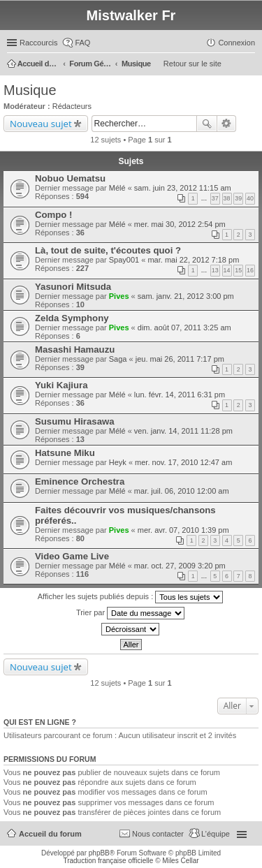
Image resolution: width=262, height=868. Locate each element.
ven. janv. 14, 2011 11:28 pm (183, 431)
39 (238, 198)
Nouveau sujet (41, 124)
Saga (118, 359)
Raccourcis (38, 43)
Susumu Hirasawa (75, 421)
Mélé (117, 188)
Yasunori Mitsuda (73, 287)
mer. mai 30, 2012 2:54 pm (180, 224)
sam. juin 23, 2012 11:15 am (183, 188)
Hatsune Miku (65, 453)
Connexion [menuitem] (236, 43)
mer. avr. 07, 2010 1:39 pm (183, 530)
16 (250, 270)
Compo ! (53, 215)
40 (250, 198)
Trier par (130, 613)
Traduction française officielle (108, 861)
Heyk (118, 462)
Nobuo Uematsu (70, 178)
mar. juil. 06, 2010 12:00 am (182, 491)
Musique (30, 90)
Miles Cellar (180, 861)
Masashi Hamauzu (75, 350)
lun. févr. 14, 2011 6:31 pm (180, 395)
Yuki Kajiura (61, 385)
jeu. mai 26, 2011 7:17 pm (180, 359)
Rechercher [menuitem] (249, 65)
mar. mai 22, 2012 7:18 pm (193, 260)
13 (215, 270)
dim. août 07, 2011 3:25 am (184, 328)
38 (227, 198)
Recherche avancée (227, 124)
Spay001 (124, 260)
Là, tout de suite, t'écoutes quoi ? (108, 250)
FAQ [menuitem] (82, 43)
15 (238, 270)
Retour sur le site (192, 64)
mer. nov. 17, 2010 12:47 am (183, 462)
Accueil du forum (50, 834)
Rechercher (207, 124)
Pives (119, 296)
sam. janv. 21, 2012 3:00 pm (186, 296)
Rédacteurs (72, 106)
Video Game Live (72, 556)
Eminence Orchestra (80, 481)
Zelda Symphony (72, 318)
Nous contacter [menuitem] (158, 834)
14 (227, 270)
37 (215, 198)
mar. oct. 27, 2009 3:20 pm (180, 566)
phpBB (99, 853)
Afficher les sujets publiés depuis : (131, 597)
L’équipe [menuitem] (216, 834)
